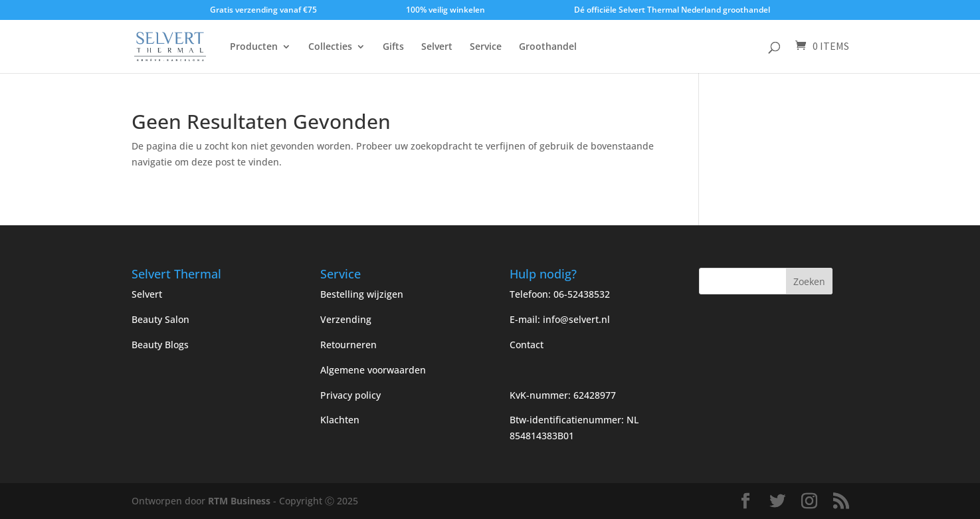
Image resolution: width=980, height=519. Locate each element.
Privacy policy (350, 395)
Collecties (330, 47)
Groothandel (548, 47)
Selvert (437, 47)
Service (486, 47)
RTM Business (239, 501)
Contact (527, 345)
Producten (254, 47)
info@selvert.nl (576, 319)
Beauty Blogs (160, 345)
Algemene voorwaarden (373, 370)
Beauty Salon (160, 319)
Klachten (340, 420)
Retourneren (348, 345)
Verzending (346, 319)
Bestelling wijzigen (362, 294)
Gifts (393, 47)
